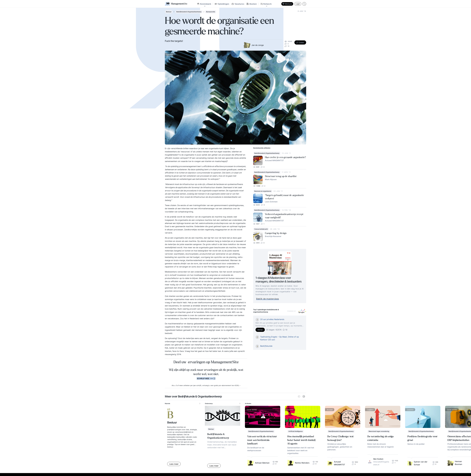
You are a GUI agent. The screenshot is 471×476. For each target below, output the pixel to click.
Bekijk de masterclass (272, 299)
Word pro (287, 4)
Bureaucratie (211, 12)
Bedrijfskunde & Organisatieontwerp (189, 12)
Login (298, 4)
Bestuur (169, 12)
